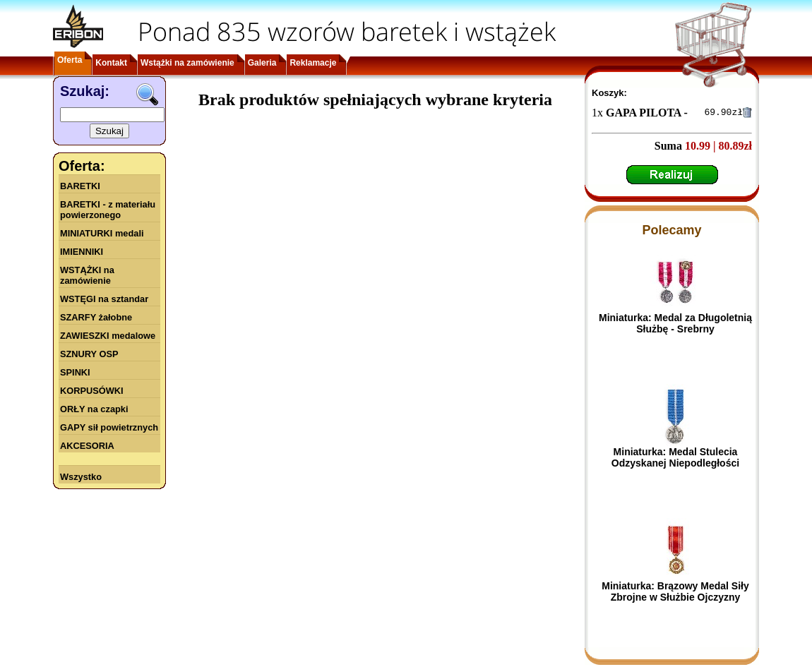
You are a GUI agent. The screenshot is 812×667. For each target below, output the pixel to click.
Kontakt (111, 63)
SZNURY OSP (89, 354)
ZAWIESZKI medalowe (108, 336)
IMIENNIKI (82, 252)
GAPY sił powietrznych (109, 427)
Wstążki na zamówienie (187, 63)
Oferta (70, 60)
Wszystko (81, 477)
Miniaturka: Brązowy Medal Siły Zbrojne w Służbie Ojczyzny (675, 594)
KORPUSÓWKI (92, 391)
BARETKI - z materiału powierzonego (108, 210)
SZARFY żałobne (96, 317)
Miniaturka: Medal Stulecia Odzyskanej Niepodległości (675, 459)
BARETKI (80, 186)
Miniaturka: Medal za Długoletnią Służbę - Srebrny (675, 325)
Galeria (262, 63)
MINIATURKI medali (102, 233)
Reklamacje (313, 63)
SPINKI (75, 372)
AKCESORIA (87, 446)
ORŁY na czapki (94, 409)
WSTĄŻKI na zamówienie (87, 275)
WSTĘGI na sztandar (104, 299)
